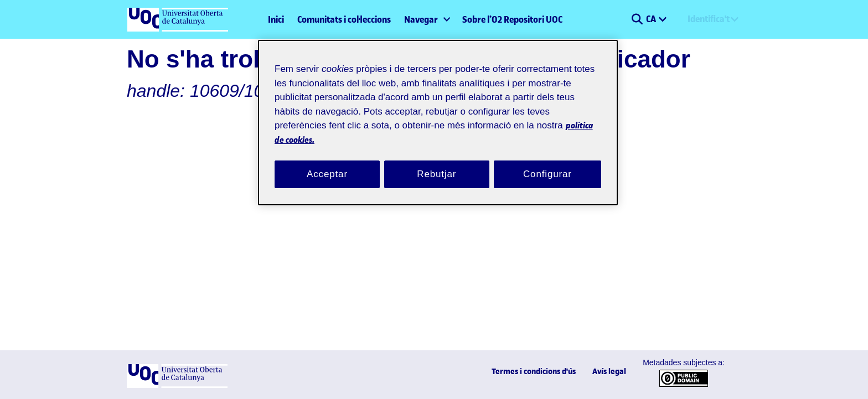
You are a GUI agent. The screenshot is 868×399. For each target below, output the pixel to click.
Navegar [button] (421, 19)
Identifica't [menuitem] (709, 19)
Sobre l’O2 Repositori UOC (512, 19)
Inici (276, 19)
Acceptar (327, 161)
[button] (637, 19)
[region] (438, 116)
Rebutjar (437, 161)
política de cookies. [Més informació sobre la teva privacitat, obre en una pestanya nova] (395, 126)
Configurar (547, 161)
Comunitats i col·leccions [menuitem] (344, 19)
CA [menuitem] (652, 19)
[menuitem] (427, 19)
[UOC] (177, 385)
